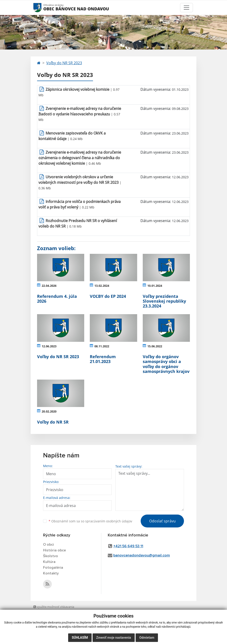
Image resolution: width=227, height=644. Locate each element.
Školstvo (51, 556)
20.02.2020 (49, 411)
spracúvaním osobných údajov (109, 521)
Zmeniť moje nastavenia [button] (114, 638)
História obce (54, 550)
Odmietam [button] (147, 638)
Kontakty (51, 573)
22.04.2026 (49, 286)
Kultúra (49, 562)
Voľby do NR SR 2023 (64, 63)
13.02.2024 (102, 286)
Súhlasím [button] (80, 638)
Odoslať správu (162, 521)
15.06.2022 (155, 346)
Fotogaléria (53, 568)
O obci (48, 544)
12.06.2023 (49, 346)
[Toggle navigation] (186, 8)
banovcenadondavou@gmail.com (142, 555)
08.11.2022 (102, 346)
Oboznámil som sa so (90, 521)
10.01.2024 (155, 286)
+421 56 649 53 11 (128, 546)
